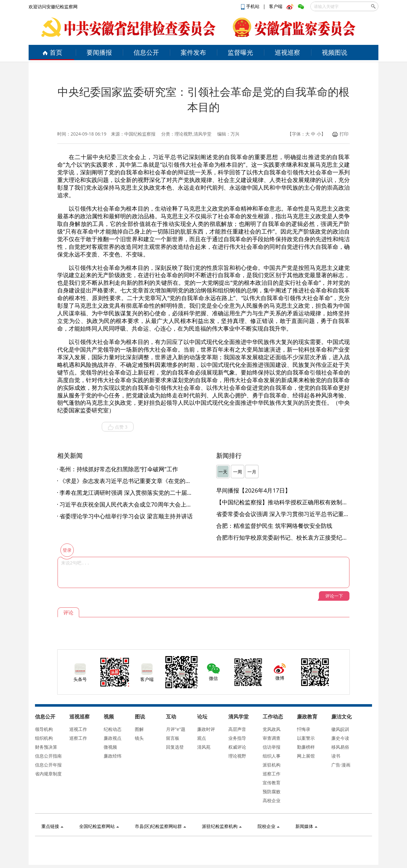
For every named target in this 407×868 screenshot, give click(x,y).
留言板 (173, 738)
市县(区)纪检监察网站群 (160, 826)
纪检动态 (113, 729)
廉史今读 (340, 738)
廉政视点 (113, 738)
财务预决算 (46, 747)
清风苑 (204, 747)
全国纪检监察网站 (99, 826)
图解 (139, 729)
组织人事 (272, 756)
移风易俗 (340, 747)
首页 (52, 52)
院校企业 (269, 826)
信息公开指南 (48, 756)
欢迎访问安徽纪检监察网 (53, 7)
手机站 (251, 6)
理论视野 (237, 756)
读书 (336, 756)
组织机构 (44, 738)
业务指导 (237, 738)
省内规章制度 (48, 774)
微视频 (110, 747)
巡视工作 (78, 729)
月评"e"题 (176, 729)
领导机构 (44, 729)
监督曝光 (240, 52)
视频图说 (335, 52)
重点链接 (52, 826)
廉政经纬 (113, 756)
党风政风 (272, 729)
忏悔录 (304, 729)
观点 (202, 738)
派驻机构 (272, 765)
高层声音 (237, 729)
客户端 (276, 6)
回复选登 (175, 747)
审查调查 (272, 738)
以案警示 (306, 738)
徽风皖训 (340, 729)
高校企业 (272, 800)
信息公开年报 (48, 765)
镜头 (139, 738)
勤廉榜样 (306, 747)
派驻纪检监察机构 (222, 826)
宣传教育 (272, 783)
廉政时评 (206, 729)
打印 (340, 134)
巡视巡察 (287, 52)
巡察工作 (78, 738)
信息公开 (146, 52)
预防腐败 (272, 791)
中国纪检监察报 (140, 134)
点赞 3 (118, 427)
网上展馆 (306, 756)
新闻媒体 (306, 826)
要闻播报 (99, 52)
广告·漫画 (341, 765)
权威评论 (237, 747)
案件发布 (193, 52)
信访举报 (272, 747)
